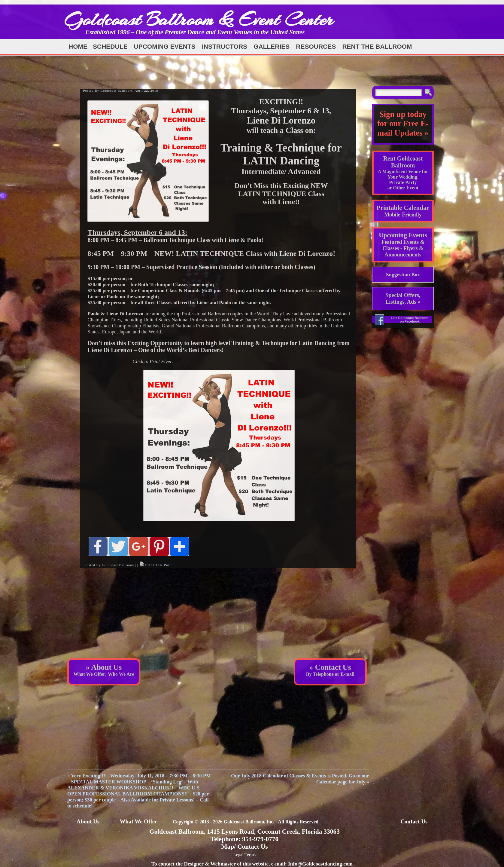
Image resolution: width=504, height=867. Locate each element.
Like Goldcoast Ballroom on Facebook (410, 320)
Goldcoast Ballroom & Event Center (199, 19)
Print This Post (158, 565)
